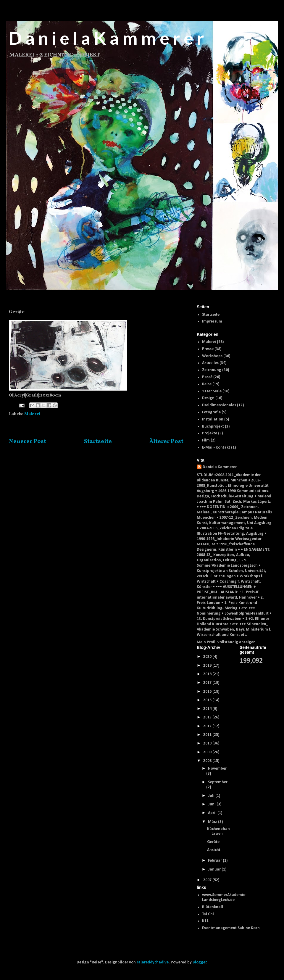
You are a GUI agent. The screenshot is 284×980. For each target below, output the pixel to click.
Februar (215, 861)
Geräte (213, 842)
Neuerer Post (28, 441)
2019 (208, 666)
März (213, 822)
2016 (208, 692)
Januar (215, 869)
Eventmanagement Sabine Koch (231, 928)
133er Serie (212, 391)
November (217, 769)
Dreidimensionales (219, 405)
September (218, 782)
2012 (208, 726)
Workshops (212, 356)
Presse (208, 349)
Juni (212, 804)
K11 (205, 921)
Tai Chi (208, 914)
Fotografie (211, 412)
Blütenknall (213, 907)
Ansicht (214, 850)
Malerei (32, 414)
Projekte (210, 433)
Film (206, 440)
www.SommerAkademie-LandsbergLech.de (224, 897)
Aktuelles (210, 363)
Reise (207, 384)
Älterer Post (166, 441)
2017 (208, 683)
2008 (208, 761)
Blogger (200, 962)
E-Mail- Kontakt (216, 448)
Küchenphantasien (218, 831)
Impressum (212, 321)
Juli (212, 796)
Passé (207, 377)
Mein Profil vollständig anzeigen (226, 642)
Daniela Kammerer (220, 467)
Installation (213, 419)
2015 (208, 700)
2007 (208, 880)
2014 (208, 709)
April (213, 813)
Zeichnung (212, 370)
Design (208, 398)
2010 (208, 743)
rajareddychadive (153, 962)
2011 (208, 735)
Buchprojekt (213, 427)
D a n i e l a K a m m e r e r (106, 38)
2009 (208, 752)
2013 (208, 717)
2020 (208, 657)
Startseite (98, 441)
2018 (208, 674)
